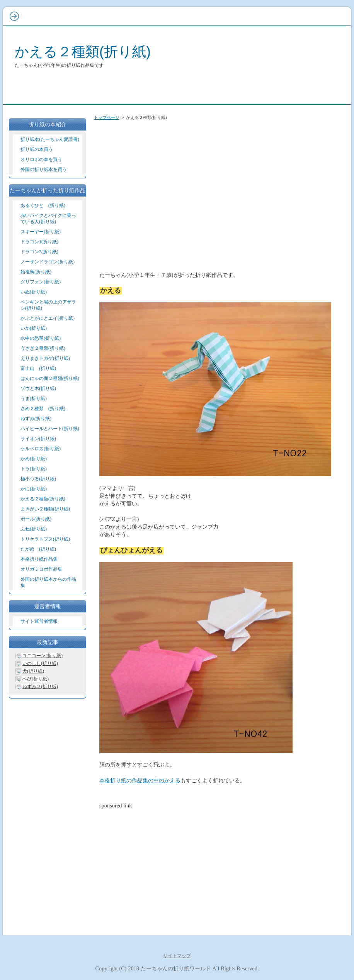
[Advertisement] (220, 185)
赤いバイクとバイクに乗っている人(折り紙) (48, 219)
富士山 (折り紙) (38, 368)
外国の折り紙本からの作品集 (48, 582)
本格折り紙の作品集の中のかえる (140, 780)
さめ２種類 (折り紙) (43, 409)
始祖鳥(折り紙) (36, 272)
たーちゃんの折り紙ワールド (176, 968)
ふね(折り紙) (34, 529)
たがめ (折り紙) (38, 549)
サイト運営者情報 (39, 621)
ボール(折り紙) (36, 519)
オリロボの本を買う (41, 159)
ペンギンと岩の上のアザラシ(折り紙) (48, 305)
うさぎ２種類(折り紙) (43, 348)
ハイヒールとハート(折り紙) (50, 429)
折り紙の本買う (37, 149)
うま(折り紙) (34, 398)
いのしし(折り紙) (40, 663)
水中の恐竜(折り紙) (41, 338)
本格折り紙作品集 (39, 559)
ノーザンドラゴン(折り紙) (48, 262)
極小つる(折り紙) (38, 479)
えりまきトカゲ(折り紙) (45, 358)
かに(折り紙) (34, 489)
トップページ (107, 117)
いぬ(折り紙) (34, 292)
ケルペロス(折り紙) (41, 449)
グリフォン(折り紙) (41, 282)
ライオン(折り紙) (38, 439)
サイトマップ (177, 956)
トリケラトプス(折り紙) (45, 539)
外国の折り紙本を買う (44, 170)
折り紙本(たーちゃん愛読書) (50, 139)
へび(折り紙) (36, 679)
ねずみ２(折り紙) (40, 687)
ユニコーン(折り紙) (43, 656)
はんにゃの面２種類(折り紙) (50, 378)
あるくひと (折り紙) (43, 205)
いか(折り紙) (34, 328)
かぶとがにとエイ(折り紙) (48, 318)
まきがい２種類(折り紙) (45, 509)
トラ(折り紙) (34, 469)
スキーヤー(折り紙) (41, 232)
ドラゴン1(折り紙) (39, 242)
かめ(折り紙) (34, 459)
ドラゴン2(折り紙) (39, 252)
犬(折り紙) (33, 671)
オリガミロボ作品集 (41, 569)
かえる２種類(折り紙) (83, 52)
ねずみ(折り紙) (36, 419)
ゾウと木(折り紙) (38, 388)
